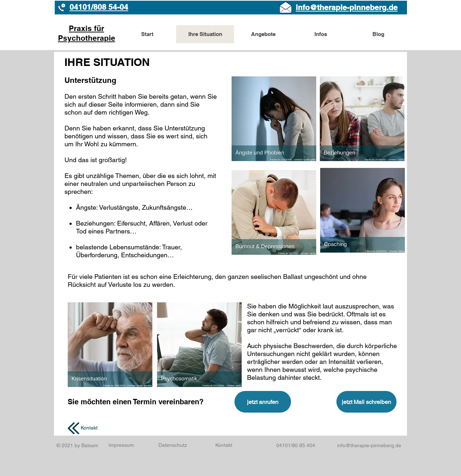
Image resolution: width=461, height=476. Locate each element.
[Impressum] (121, 445)
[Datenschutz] (173, 445)
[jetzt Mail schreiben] (366, 402)
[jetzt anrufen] (263, 402)
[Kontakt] (89, 428)
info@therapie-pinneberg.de (369, 445)
